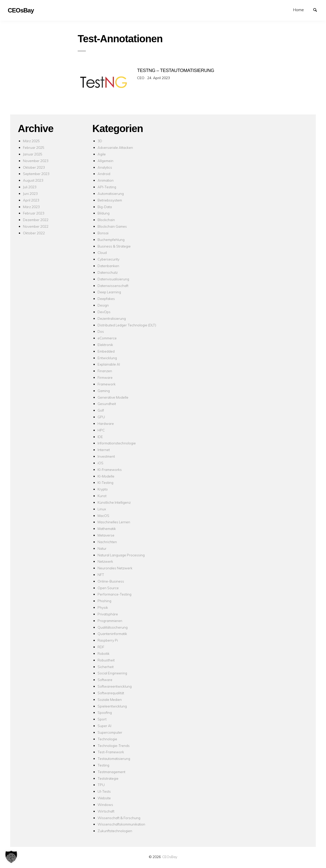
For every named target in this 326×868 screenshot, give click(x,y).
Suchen (317, 9)
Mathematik (107, 529)
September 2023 (36, 174)
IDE (100, 437)
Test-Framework (111, 752)
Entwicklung (107, 358)
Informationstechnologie (117, 443)
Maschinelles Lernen (114, 522)
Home (298, 10)
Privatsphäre (108, 614)
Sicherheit (106, 667)
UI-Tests (104, 791)
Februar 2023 (34, 213)
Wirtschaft (106, 811)
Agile (102, 154)
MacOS (103, 516)
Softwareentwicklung (115, 686)
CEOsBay (170, 857)
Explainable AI (109, 364)
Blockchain (106, 220)
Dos (101, 331)
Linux (102, 509)
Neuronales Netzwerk (115, 568)
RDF (101, 647)
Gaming (104, 391)
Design (103, 305)
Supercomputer (110, 732)
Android (104, 174)
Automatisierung (111, 193)
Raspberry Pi (108, 640)
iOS (100, 463)
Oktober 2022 (34, 233)
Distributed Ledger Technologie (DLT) (127, 325)
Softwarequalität (111, 693)
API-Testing (107, 187)
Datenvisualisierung (113, 279)
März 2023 (31, 207)
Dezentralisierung (112, 318)
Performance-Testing (114, 594)
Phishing (104, 601)
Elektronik (105, 345)
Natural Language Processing (121, 555)
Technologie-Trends (114, 746)
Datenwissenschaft (113, 286)
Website (104, 798)
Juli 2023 (30, 187)
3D (100, 141)
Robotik (104, 653)
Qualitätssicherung (113, 627)
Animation (106, 180)
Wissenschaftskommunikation (121, 824)
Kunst (102, 496)
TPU (101, 785)
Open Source (108, 588)
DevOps (104, 312)
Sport (102, 719)
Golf (101, 410)
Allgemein (105, 161)
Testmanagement (111, 772)
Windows (105, 805)
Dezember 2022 (36, 220)
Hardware (106, 423)
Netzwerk (105, 561)
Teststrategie (108, 778)
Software (105, 680)
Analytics (105, 167)
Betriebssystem (110, 200)
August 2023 (33, 180)
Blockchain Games (112, 226)
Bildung (104, 213)
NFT (101, 575)
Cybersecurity (108, 259)
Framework (107, 384)
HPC (101, 430)
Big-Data (105, 207)
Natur (102, 548)
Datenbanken (108, 266)
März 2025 (31, 141)
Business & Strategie (114, 246)
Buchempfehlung (111, 240)
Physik (103, 607)
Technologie (107, 739)
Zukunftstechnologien (115, 831)
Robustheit (106, 660)
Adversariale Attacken (115, 147)
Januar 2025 (33, 154)
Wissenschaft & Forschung (119, 818)
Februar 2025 (34, 147)
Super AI (104, 726)
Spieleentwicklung (112, 706)
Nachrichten (107, 542)
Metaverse (106, 535)
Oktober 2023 (34, 167)
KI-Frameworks (110, 469)
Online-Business (111, 581)
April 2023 (31, 200)
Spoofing (105, 712)
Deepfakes (106, 299)
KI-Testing (105, 482)
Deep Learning (109, 292)
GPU (101, 417)
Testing (103, 765)
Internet (104, 450)
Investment (106, 456)
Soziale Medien (110, 699)
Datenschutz (108, 272)
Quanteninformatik (112, 634)
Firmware (105, 377)
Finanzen (105, 371)
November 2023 (36, 161)
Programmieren (110, 621)
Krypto (103, 489)
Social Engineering (112, 673)
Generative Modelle (113, 397)
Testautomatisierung (114, 758)
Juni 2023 (30, 193)
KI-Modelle (106, 476)
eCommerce (107, 338)
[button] (11, 857)
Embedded (106, 351)
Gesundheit (107, 404)
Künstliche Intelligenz (114, 502)
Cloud (102, 252)
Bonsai (103, 233)
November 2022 (36, 226)
